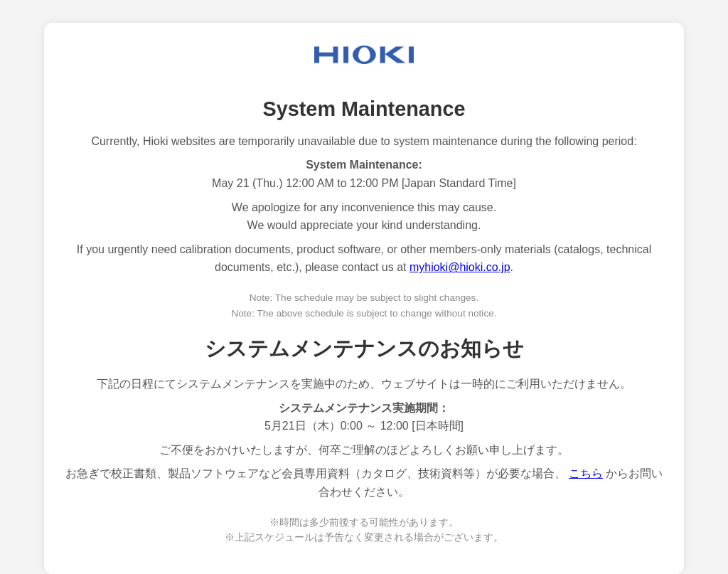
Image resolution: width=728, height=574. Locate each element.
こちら (586, 473)
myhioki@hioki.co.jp (460, 267)
